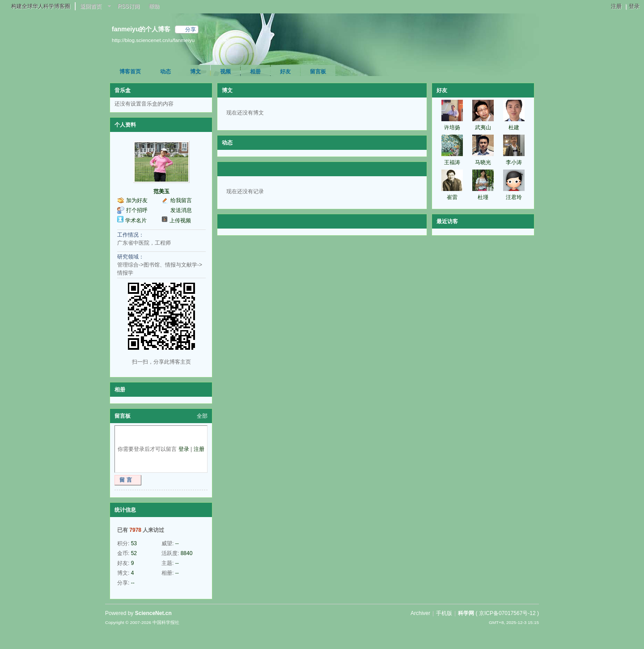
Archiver (420, 613)
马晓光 (483, 162)
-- (177, 543)
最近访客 (447, 221)
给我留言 (181, 200)
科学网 (466, 613)
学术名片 (136, 221)
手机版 (444, 613)
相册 (255, 72)
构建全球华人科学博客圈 (41, 6)
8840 (187, 553)
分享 (191, 30)
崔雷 (452, 197)
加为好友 (137, 200)
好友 (285, 72)
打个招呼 (137, 210)
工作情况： (131, 235)
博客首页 (130, 72)
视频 (225, 72)
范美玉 (161, 191)
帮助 (154, 6)
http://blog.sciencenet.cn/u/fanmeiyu (153, 40)
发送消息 (181, 210)
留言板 (318, 72)
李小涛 (514, 162)
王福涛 (452, 162)
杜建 (514, 127)
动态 (165, 72)
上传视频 (180, 221)
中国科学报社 (166, 622)
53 (134, 543)
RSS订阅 (129, 6)
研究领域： (131, 257)
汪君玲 (514, 197)
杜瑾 (483, 197)
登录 (634, 6)
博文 (195, 72)
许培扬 (452, 127)
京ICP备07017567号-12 (507, 613)
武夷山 (483, 127)
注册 (616, 6)
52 (134, 553)
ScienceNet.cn (153, 613)
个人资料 (125, 125)
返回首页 (91, 6)
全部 (202, 416)
